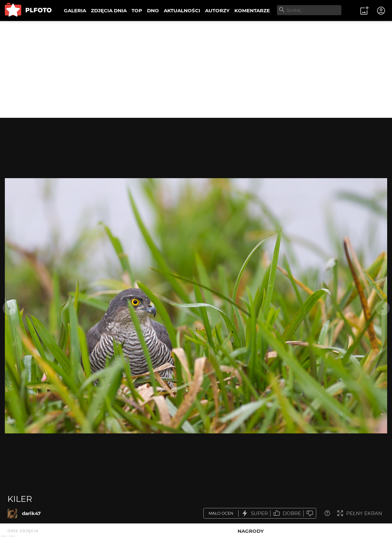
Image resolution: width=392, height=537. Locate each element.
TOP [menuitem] (137, 10)
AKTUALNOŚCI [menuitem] (182, 10)
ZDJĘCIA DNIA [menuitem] (109, 10)
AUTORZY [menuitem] (217, 10)
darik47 (31, 513)
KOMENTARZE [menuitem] (252, 10)
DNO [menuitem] (153, 10)
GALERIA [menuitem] (75, 10)
